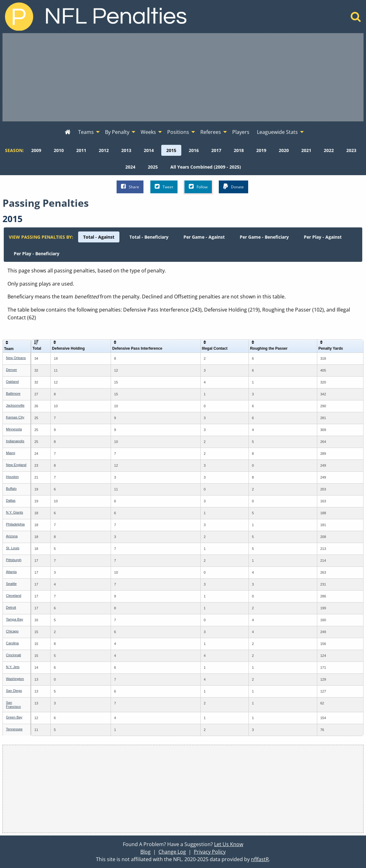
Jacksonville (15, 405)
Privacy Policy (210, 852)
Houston (12, 477)
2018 (239, 150)
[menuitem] (68, 132)
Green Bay (14, 717)
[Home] (356, 18)
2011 (81, 150)
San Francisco (13, 705)
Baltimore (13, 393)
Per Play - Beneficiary (37, 254)
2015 (171, 150)
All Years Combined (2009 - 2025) (206, 167)
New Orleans (16, 358)
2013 (126, 150)
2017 (216, 150)
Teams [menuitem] (86, 132)
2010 (59, 150)
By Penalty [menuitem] (117, 132)
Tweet (164, 187)
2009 (36, 150)
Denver (11, 370)
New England (16, 465)
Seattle (11, 584)
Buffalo (11, 489)
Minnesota (14, 429)
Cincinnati (13, 655)
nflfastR (260, 859)
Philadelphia (15, 524)
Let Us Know (229, 844)
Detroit (11, 607)
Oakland (12, 382)
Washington (15, 679)
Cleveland (14, 596)
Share (130, 187)
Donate (233, 187)
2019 (261, 150)
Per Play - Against (323, 237)
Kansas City (15, 417)
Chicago (12, 631)
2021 (306, 150)
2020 (284, 150)
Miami (10, 453)
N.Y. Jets (13, 667)
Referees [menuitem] (211, 132)
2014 (149, 150)
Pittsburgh (14, 560)
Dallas (11, 500)
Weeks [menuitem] (148, 132)
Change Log (172, 852)
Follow (198, 187)
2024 (130, 167)
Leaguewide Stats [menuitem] (277, 132)
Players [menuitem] (241, 132)
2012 (104, 150)
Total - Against (99, 237)
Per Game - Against (204, 237)
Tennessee (14, 729)
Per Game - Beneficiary (264, 237)
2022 (329, 150)
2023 (351, 150)
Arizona (12, 536)
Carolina (12, 643)
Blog (145, 852)
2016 (194, 150)
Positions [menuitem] (178, 132)
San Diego (14, 691)
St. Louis (13, 548)
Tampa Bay (15, 619)
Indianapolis (15, 441)
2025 (153, 167)
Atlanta (11, 572)
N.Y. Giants (15, 512)
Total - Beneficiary (149, 237)
